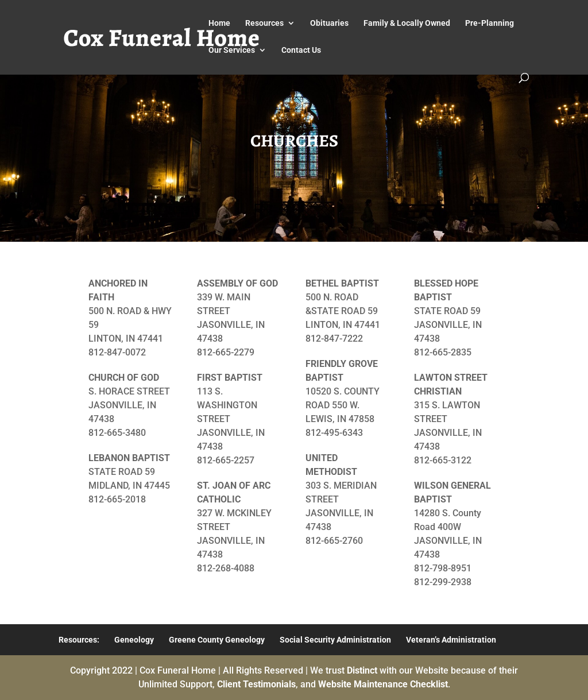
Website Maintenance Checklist (383, 684)
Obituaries (329, 23)
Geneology (134, 640)
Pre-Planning (490, 23)
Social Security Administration (335, 640)
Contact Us (301, 50)
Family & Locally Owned (407, 23)
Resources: (79, 640)
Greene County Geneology (217, 640)
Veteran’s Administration (451, 640)
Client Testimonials (256, 684)
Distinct (362, 670)
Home (219, 23)
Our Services (232, 50)
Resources (264, 23)
